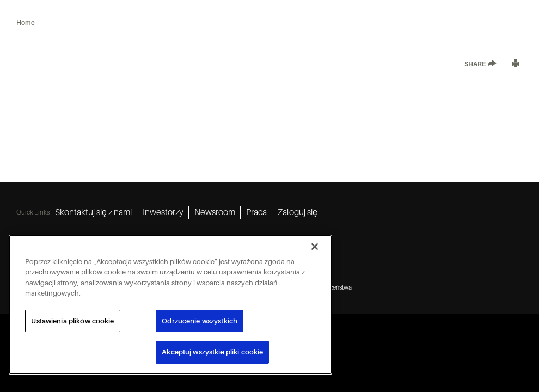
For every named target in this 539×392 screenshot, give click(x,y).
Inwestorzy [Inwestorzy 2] (163, 212)
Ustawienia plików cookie (72, 321)
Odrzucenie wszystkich (200, 321)
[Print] (516, 65)
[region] (170, 305)
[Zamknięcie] (315, 247)
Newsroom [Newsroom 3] (215, 212)
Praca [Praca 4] (256, 212)
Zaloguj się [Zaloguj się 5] (298, 212)
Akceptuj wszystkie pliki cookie (212, 352)
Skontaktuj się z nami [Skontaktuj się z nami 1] (93, 212)
